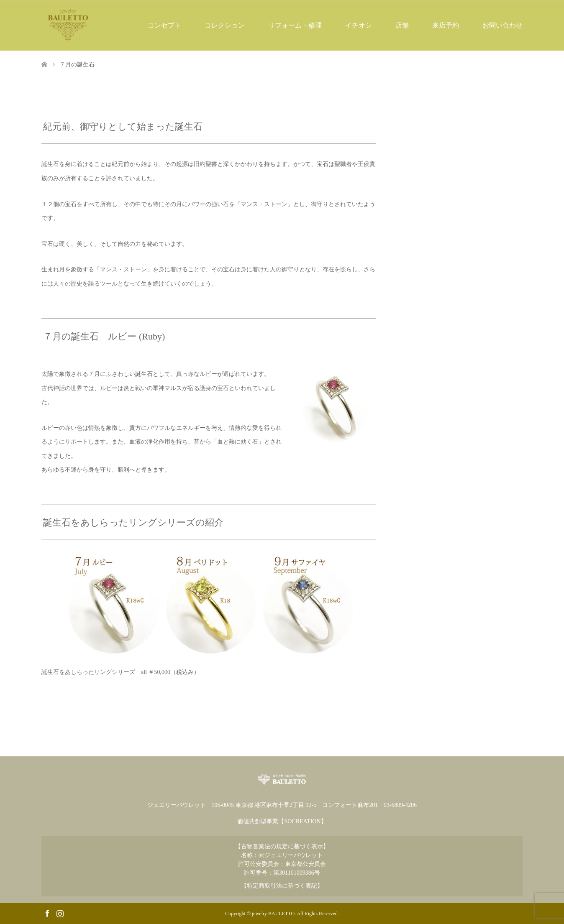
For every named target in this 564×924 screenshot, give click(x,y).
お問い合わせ (502, 25)
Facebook (47, 913)
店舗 (402, 25)
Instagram (60, 913)
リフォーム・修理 (295, 25)
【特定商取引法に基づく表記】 (282, 886)
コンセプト (164, 25)
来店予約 (446, 25)
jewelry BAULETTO (273, 914)
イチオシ (359, 25)
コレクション (225, 25)
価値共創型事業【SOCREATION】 (282, 821)
